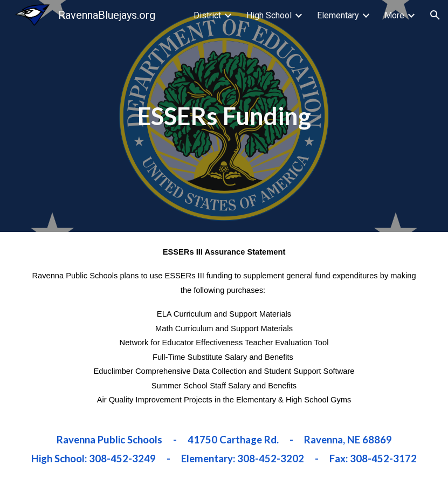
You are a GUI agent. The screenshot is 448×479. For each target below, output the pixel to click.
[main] (224, 116)
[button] (435, 15)
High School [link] (269, 15)
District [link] (207, 15)
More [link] (394, 15)
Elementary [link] (338, 15)
